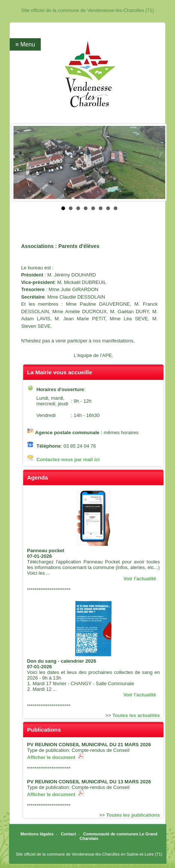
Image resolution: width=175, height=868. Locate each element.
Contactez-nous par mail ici (68, 459)
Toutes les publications (133, 815)
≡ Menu (25, 44)
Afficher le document (56, 757)
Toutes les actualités (136, 715)
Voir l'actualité (140, 579)
